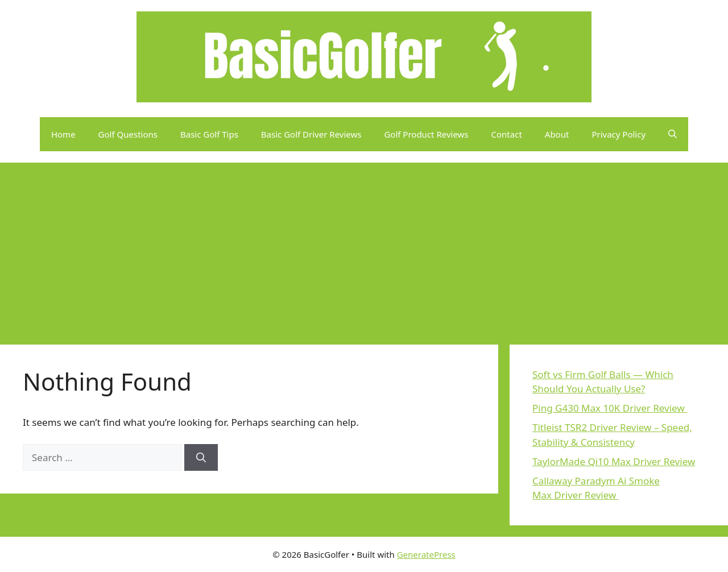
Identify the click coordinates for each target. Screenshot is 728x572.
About (557, 134)
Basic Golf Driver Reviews (311, 134)
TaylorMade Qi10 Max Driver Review (614, 461)
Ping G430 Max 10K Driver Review (610, 408)
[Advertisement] (364, 248)
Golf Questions (128, 134)
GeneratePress (426, 554)
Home (63, 134)
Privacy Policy (619, 134)
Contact (507, 134)
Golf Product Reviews (426, 134)
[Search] (201, 458)
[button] (673, 134)
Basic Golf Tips (209, 134)
